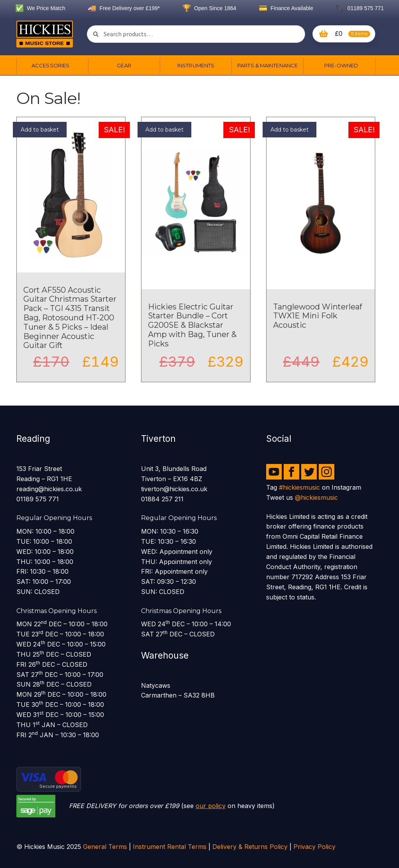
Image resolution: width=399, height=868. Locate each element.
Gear (124, 65)
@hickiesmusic (316, 497)
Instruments (196, 65)
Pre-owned (341, 65)
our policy (211, 806)
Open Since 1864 (209, 8)
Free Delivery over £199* (124, 8)
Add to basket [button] (40, 130)
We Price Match (40, 8)
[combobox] (196, 34)
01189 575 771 (360, 8)
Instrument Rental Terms (170, 847)
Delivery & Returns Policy (250, 847)
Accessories (50, 65)
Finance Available (286, 8)
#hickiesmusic (299, 487)
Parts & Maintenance (267, 65)
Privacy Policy (314, 847)
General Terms (105, 847)
